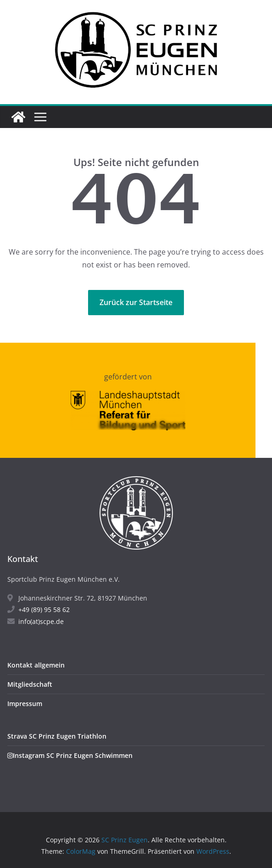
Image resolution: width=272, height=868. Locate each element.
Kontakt (23, 559)
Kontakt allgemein (36, 665)
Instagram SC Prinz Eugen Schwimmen (70, 755)
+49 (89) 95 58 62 (39, 609)
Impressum (25, 704)
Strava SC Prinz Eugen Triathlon (57, 736)
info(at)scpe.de (36, 621)
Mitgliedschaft (30, 684)
